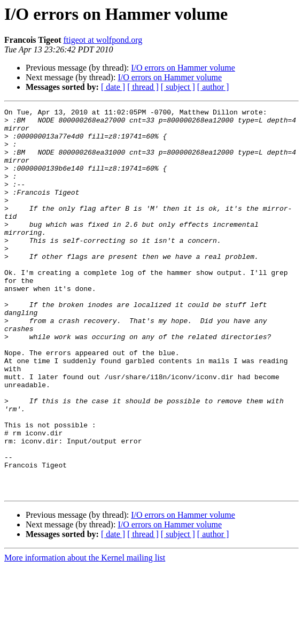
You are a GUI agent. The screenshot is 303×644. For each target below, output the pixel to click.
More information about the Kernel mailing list (85, 635)
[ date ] (113, 87)
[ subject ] (178, 87)
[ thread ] (143, 87)
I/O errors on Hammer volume (183, 68)
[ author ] (213, 87)
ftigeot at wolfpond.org (103, 40)
